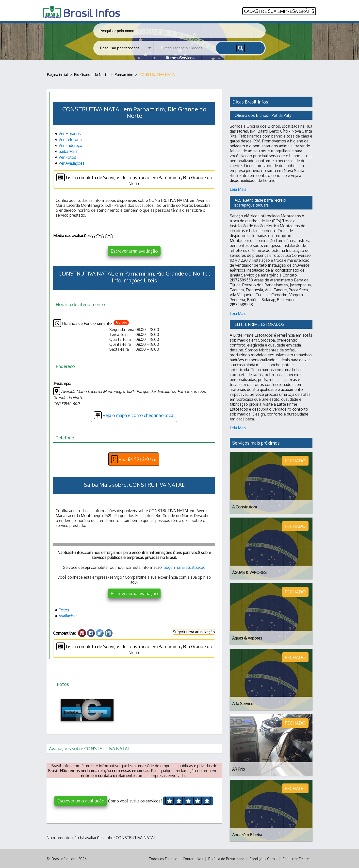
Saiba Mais (65, 151)
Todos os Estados (163, 858)
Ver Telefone (67, 139)
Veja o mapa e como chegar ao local (134, 415)
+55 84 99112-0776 (134, 459)
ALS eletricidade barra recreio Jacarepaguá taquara (260, 202)
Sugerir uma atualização (185, 567)
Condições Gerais (263, 858)
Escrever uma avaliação (134, 250)
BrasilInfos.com (64, 858)
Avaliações (65, 615)
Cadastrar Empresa (297, 858)
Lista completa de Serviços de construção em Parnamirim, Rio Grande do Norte (134, 179)
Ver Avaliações (69, 163)
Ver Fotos (65, 157)
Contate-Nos (193, 858)
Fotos (61, 609)
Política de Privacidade (226, 858)
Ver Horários (67, 133)
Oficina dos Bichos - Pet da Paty (263, 115)
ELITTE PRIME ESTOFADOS (260, 324)
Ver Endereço (68, 145)
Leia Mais (238, 189)
